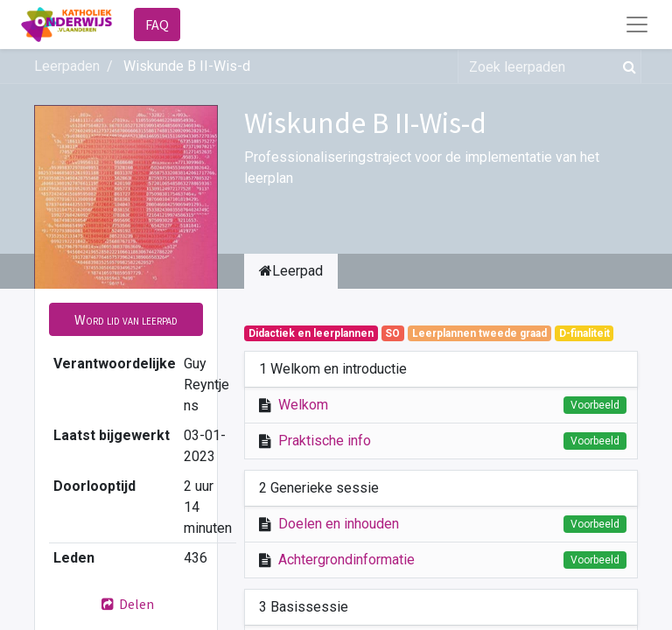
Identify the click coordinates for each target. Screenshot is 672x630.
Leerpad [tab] (291, 271)
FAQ (157, 24)
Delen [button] (126, 604)
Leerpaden (67, 66)
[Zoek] (626, 66)
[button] (126, 319)
